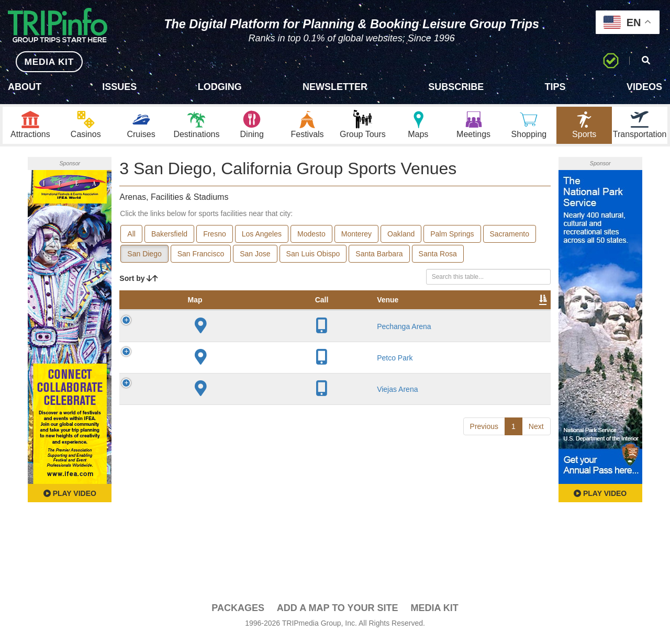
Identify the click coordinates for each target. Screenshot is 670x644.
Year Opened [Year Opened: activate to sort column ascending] (276, 311)
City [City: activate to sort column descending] (233, 316)
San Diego (144, 259)
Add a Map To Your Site (338, 614)
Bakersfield (169, 240)
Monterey (356, 240)
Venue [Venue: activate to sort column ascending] (193, 316)
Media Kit (434, 614)
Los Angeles (262, 240)
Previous (484, 490)
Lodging (220, 87)
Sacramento (510, 240)
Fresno (215, 240)
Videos (644, 87)
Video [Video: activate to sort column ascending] (444, 316)
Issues (119, 87)
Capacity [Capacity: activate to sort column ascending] (328, 316)
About (25, 87)
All (131, 240)
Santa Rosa (438, 259)
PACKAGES (238, 614)
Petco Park (200, 398)
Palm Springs (452, 240)
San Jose (255, 259)
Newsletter (335, 87)
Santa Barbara (379, 259)
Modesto (311, 240)
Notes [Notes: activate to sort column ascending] (373, 316)
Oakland (401, 240)
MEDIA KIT (43, 61)
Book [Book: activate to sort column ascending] (483, 316)
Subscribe (456, 87)
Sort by (139, 284)
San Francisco (201, 259)
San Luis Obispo (313, 259)
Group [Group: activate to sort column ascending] (523, 316)
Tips (555, 87)
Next (536, 490)
